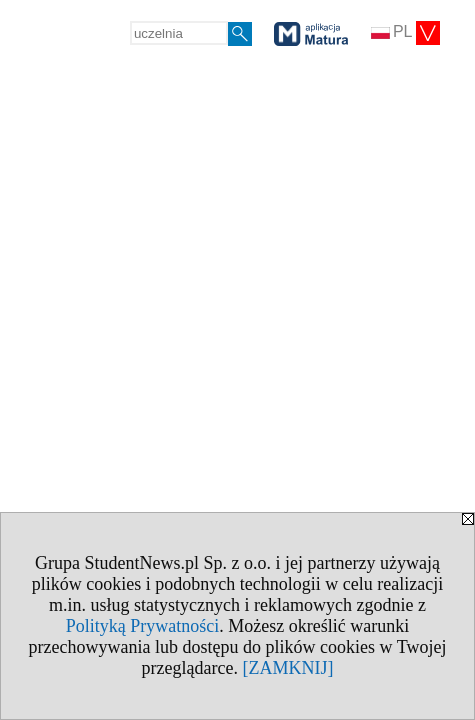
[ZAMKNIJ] (287, 668)
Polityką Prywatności (143, 626)
